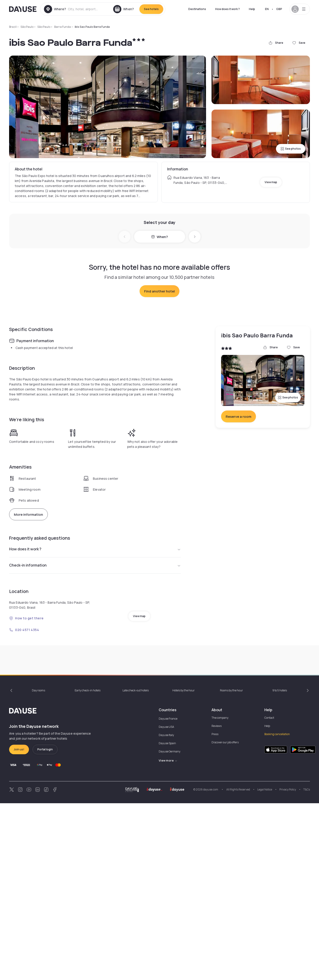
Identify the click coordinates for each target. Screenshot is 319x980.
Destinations (197, 9)
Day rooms (38, 867)
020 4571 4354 (24, 718)
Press (215, 911)
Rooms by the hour (231, 867)
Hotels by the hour (184, 867)
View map (271, 182)
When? (159, 237)
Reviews (217, 903)
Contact (269, 894)
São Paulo (27, 27)
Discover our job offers (225, 919)
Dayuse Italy (166, 912)
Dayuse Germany (170, 928)
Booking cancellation (277, 911)
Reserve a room (239, 505)
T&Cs (307, 966)
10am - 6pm (228, 792)
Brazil (13, 27)
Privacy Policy (288, 966)
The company (220, 894)
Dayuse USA (166, 904)
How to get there (26, 707)
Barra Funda (63, 27)
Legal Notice (265, 966)
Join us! (19, 926)
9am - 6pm (23, 792)
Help (252, 9)
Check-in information (95, 654)
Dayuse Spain (167, 920)
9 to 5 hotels (280, 867)
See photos (291, 149)
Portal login (45, 926)
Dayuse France (168, 895)
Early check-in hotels (88, 867)
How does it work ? (227, 9)
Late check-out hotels (136, 867)
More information (28, 603)
